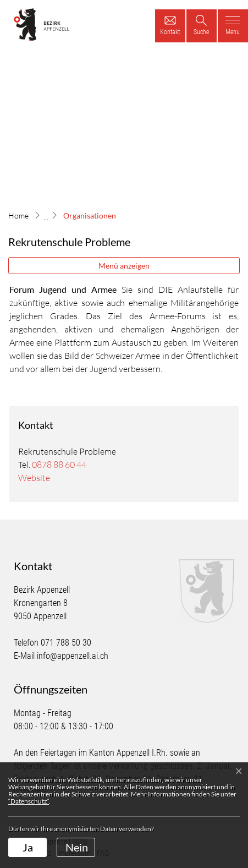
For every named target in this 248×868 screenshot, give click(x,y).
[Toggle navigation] (233, 26)
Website (34, 478)
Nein (77, 847)
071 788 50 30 (66, 643)
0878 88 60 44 (59, 465)
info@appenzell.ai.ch (73, 656)
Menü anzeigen (124, 266)
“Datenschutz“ (29, 801)
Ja (28, 847)
